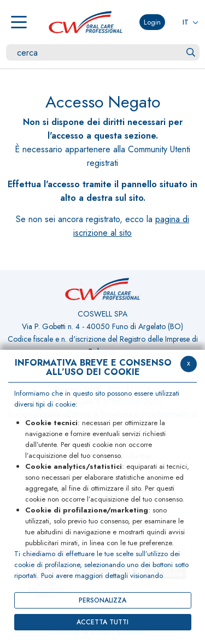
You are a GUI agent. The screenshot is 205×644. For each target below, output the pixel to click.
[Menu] (19, 22)
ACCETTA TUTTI (102, 622)
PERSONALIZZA (102, 600)
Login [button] (152, 22)
